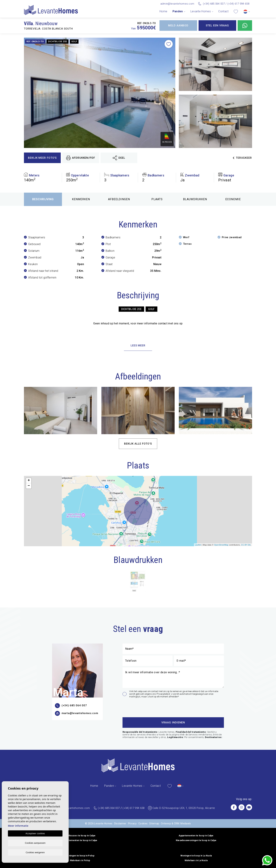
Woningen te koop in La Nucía (196, 856)
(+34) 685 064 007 (214, 4)
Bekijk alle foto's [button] (138, 444)
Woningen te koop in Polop (80, 856)
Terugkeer (242, 158)
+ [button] (29, 481)
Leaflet (198, 545)
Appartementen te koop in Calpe (196, 836)
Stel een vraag (217, 26)
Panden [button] (178, 11)
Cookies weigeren (35, 852)
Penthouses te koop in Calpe (80, 836)
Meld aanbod (178, 26)
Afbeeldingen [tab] (119, 199)
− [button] (29, 486)
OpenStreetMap (221, 545)
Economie (233, 199)
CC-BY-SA (246, 545)
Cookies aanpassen (35, 842)
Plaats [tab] (157, 199)
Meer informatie (18, 826)
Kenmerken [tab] (81, 199)
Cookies (143, 823)
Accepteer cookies (35, 833)
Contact (223, 11)
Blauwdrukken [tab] (195, 199)
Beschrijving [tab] (43, 199)
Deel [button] (119, 158)
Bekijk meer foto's (42, 158)
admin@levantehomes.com (177, 4)
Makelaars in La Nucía (196, 860)
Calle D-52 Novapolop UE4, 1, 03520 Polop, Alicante (184, 808)
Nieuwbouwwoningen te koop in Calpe (196, 840)
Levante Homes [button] (201, 11)
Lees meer (138, 346)
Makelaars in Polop (80, 860)
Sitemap (154, 823)
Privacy (132, 823)
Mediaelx (186, 823)
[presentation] (141, 707)
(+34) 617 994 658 (238, 4)
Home (163, 11)
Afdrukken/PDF (81, 158)
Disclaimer (120, 823)
